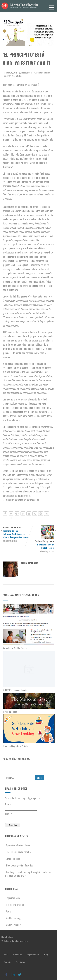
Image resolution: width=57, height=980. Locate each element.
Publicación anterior (16, 532)
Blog (46, 954)
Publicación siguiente (41, 545)
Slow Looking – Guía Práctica (16, 746)
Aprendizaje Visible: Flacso (15, 648)
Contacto (7, 962)
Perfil (6, 954)
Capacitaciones (12, 898)
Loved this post (10, 712)
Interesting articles (14, 76)
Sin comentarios (44, 73)
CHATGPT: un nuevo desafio (15, 690)
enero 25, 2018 (11, 73)
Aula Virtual (21, 962)
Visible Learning (13, 918)
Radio (8, 911)
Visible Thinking (13, 925)
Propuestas (17, 954)
